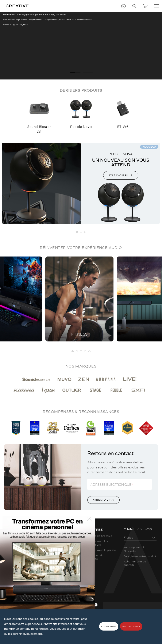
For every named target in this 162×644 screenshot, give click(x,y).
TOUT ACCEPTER (131, 626)
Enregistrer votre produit (140, 556)
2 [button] (77, 352)
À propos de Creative (98, 536)
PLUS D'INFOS (109, 626)
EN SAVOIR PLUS (121, 175)
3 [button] (81, 352)
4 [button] (85, 352)
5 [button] (90, 352)
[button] (77, 232)
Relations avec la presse (100, 550)
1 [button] (73, 352)
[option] (39, 114)
